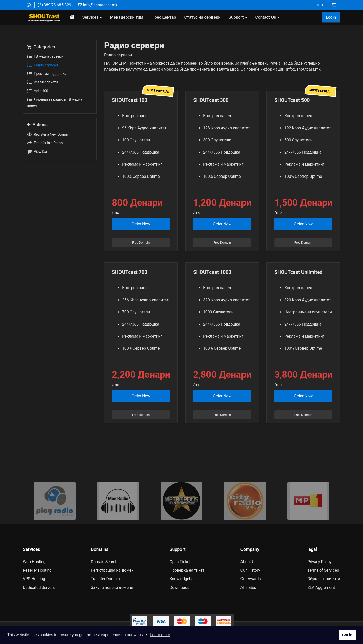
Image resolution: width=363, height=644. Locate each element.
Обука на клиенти (324, 579)
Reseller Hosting (37, 570)
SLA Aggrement (321, 587)
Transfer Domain (105, 579)
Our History (250, 570)
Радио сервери (42, 65)
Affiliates (248, 587)
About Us (248, 562)
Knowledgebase (184, 579)
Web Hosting (34, 562)
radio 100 (38, 91)
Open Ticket (180, 562)
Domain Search (104, 562)
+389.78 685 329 (54, 5)
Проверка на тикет (187, 570)
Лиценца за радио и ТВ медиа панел (55, 102)
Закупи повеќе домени (112, 587)
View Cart (38, 152)
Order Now (141, 224)
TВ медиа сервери (45, 56)
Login (331, 17)
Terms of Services (323, 570)
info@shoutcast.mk (98, 5)
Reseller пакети (42, 82)
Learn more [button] (160, 635)
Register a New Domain (48, 134)
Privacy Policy (319, 562)
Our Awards (250, 579)
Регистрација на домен (112, 570)
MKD (320, 5)
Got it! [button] (347, 635)
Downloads (179, 587)
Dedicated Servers (39, 587)
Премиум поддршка (47, 74)
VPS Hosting (34, 579)
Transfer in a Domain (46, 143)
